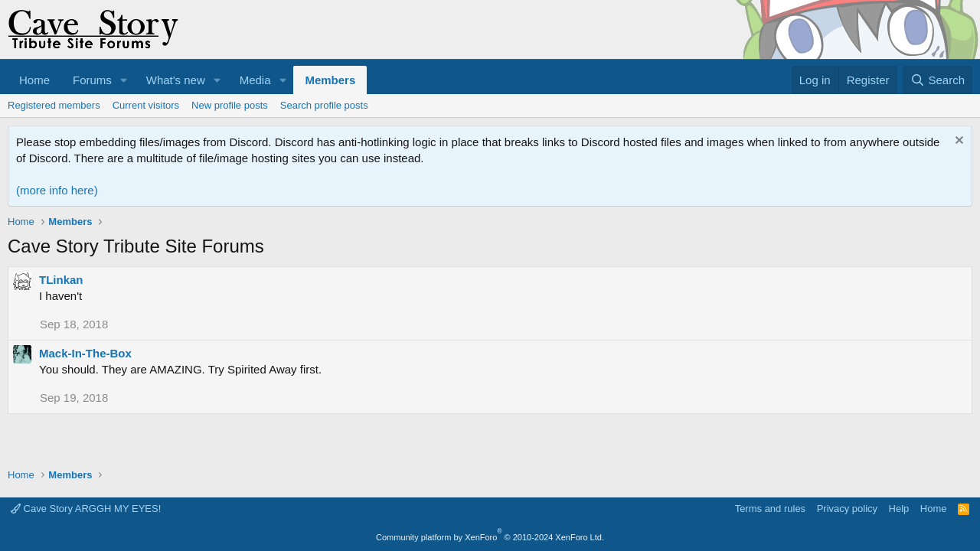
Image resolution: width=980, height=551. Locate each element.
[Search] (938, 80)
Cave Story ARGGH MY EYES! (86, 509)
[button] (124, 80)
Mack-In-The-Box (85, 353)
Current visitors (146, 105)
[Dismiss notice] (957, 142)
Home (34, 80)
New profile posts (230, 105)
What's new (176, 80)
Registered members (54, 105)
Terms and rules (770, 509)
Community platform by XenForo (490, 537)
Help (899, 509)
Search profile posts (324, 105)
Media (255, 80)
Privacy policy (847, 509)
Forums (92, 80)
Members (330, 80)
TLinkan (61, 280)
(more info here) (57, 190)
